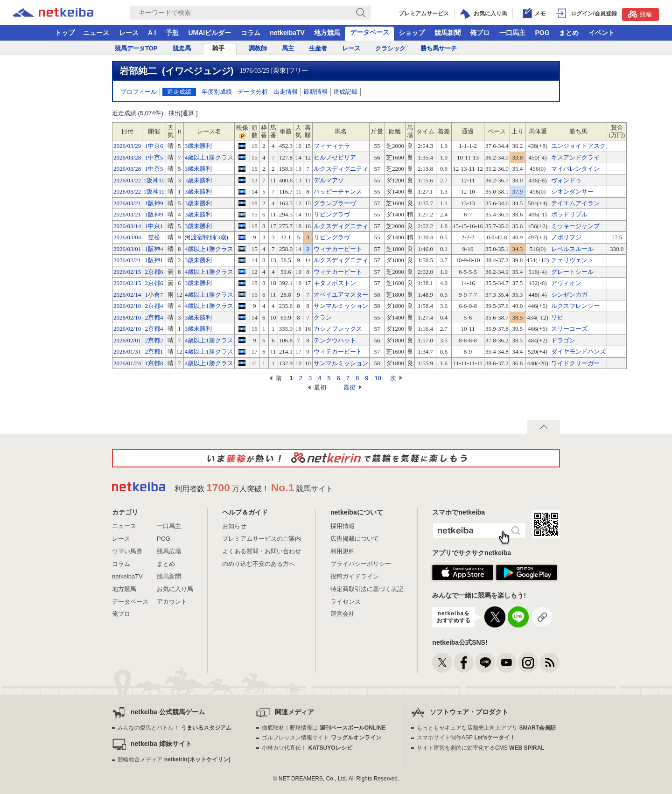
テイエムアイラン (575, 203)
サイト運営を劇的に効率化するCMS (480, 748)
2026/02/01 (127, 340)
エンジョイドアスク (578, 146)
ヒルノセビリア (335, 157)
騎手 (218, 48)
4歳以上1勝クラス (209, 157)
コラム (251, 33)
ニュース (96, 33)
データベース (370, 32)
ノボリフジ (566, 237)
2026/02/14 (127, 295)
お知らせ (234, 526)
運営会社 (343, 614)
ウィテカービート (338, 249)
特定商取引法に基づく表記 (367, 589)
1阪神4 (154, 249)
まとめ (569, 33)
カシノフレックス (338, 329)
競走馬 (182, 48)
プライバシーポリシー (361, 564)
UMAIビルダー (210, 33)
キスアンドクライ (575, 157)
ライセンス (346, 602)
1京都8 (154, 363)
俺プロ (480, 33)
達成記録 (345, 92)
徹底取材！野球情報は (324, 728)
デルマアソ (329, 180)
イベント (602, 33)
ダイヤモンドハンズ (578, 352)
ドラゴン (563, 340)
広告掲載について (355, 539)
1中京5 (154, 157)
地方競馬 (327, 33)
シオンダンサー (572, 192)
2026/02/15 (127, 272)
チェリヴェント (572, 260)
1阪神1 (154, 260)
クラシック (390, 48)
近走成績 (179, 92)
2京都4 (154, 306)
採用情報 (343, 526)
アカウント (172, 602)
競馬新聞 (448, 33)
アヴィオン (566, 283)
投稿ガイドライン (355, 576)
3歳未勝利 (199, 146)
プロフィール (139, 92)
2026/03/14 (127, 226)
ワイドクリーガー (575, 363)
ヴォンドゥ (566, 180)
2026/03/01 (127, 249)
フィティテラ (332, 146)
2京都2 (154, 340)
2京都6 (154, 272)
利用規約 (343, 551)
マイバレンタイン (575, 169)
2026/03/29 (127, 146)
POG (542, 33)
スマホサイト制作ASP (466, 738)
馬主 (288, 48)
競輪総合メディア (174, 759)
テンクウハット (335, 340)
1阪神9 (154, 203)
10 (378, 378)
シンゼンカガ (569, 295)
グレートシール (572, 272)
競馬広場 (169, 551)
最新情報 (315, 92)
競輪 (640, 14)
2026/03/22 (127, 180)
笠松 (154, 237)
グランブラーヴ (335, 203)
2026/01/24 (127, 363)
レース (129, 33)
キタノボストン (335, 283)
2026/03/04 (127, 237)
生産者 (318, 48)
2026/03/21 (127, 203)
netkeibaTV (287, 33)
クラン (323, 317)
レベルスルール (572, 249)
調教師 (258, 48)
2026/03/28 (127, 157)
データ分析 (253, 92)
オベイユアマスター (341, 295)
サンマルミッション (341, 306)
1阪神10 (154, 180)
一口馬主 (512, 33)
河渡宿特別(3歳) (206, 237)
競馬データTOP (136, 48)
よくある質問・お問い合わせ (262, 551)
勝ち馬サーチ (439, 48)
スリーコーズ (569, 329)
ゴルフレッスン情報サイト (321, 738)
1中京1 (154, 226)
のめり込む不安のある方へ (259, 564)
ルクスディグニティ (341, 169)
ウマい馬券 (127, 551)
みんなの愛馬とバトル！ (174, 728)
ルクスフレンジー (575, 306)
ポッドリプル (569, 214)
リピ (557, 317)
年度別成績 (217, 92)
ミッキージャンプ (575, 226)
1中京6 (154, 146)
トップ (65, 33)
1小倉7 (154, 295)
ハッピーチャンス (338, 192)
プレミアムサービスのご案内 (262, 539)
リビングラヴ (332, 214)
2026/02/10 (127, 306)
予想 (172, 33)
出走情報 (286, 92)
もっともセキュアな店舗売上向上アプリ (486, 728)
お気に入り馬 (175, 589)
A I (152, 33)
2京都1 (154, 352)
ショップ (412, 33)
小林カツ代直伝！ (307, 748)
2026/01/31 (127, 352)
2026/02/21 (127, 260)
